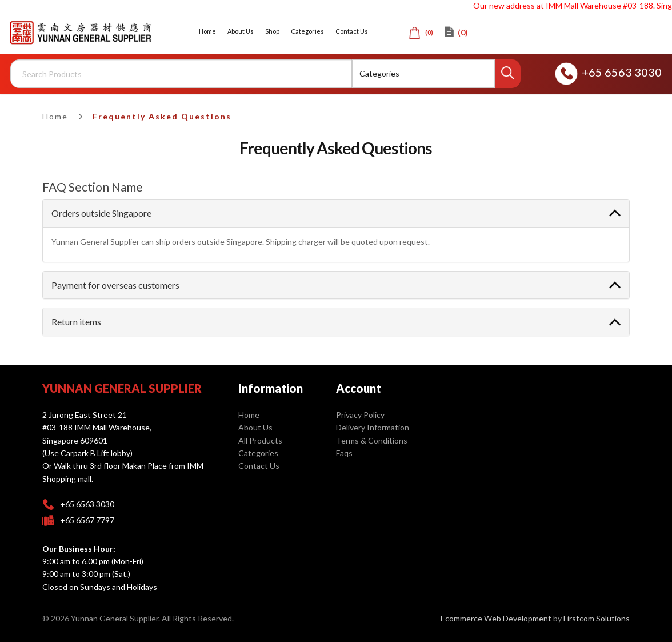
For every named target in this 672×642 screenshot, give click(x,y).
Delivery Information (373, 427)
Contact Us (259, 466)
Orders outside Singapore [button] (101, 213)
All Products (260, 440)
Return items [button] (76, 322)
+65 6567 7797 (87, 520)
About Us (255, 427)
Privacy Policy (360, 415)
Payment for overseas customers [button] (115, 285)
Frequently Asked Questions (162, 116)
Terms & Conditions (372, 440)
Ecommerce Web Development (496, 618)
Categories (258, 453)
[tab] (336, 213)
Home (55, 116)
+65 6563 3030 (608, 72)
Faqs (344, 453)
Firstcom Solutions (597, 618)
